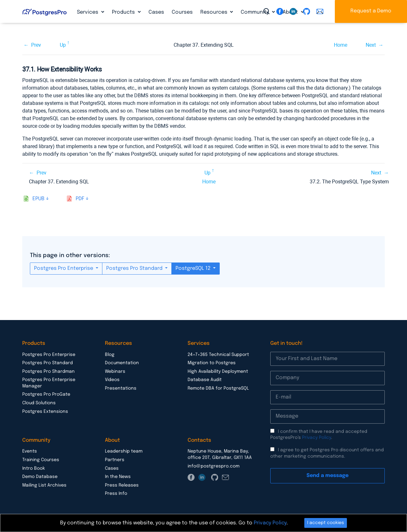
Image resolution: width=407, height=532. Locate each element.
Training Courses (41, 460)
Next (371, 45)
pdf (80, 199)
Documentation (122, 363)
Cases (156, 12)
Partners (115, 460)
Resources (214, 12)
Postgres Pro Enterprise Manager (49, 383)
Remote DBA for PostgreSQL (218, 388)
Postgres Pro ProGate (46, 394)
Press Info (116, 494)
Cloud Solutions (39, 403)
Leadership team (124, 451)
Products (124, 12)
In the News (118, 477)
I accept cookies (326, 523)
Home (341, 45)
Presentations (121, 388)
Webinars (115, 372)
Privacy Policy (317, 438)
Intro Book (34, 468)
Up (63, 45)
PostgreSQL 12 (194, 268)
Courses (182, 12)
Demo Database (40, 477)
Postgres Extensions (45, 412)
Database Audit (205, 380)
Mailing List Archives (44, 485)
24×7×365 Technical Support (218, 355)
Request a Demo (371, 11)
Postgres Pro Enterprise (64, 268)
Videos (112, 380)
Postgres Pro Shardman (48, 372)
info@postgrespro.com (214, 466)
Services (88, 12)
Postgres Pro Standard (135, 268)
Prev (36, 45)
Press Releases (122, 485)
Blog (110, 355)
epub (38, 199)
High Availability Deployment (218, 372)
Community (255, 12)
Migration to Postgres (212, 363)
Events (30, 451)
